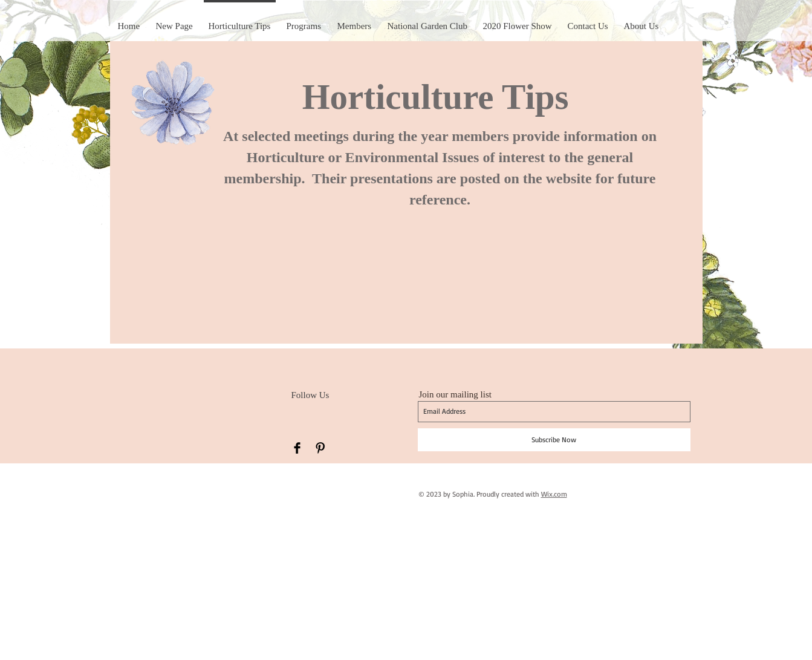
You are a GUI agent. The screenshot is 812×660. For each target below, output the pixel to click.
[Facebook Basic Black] (297, 448)
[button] (518, 21)
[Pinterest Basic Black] (320, 448)
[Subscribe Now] (554, 440)
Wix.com (554, 494)
